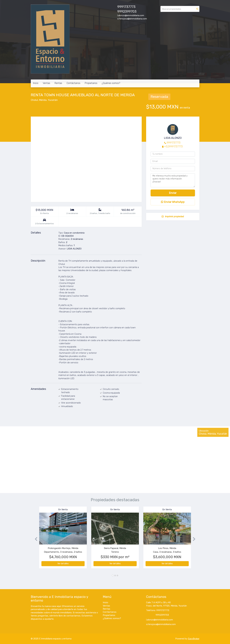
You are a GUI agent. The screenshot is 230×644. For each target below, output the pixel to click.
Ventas (46, 83)
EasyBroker (194, 639)
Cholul (34, 100)
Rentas (58, 83)
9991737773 (174, 143)
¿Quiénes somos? (111, 83)
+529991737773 (173, 147)
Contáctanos (73, 83)
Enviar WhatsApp (173, 202)
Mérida (43, 100)
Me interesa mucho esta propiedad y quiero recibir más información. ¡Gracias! (173, 180)
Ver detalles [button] (63, 564)
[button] (35, 539)
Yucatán (53, 100)
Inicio (36, 83)
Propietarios (91, 83)
